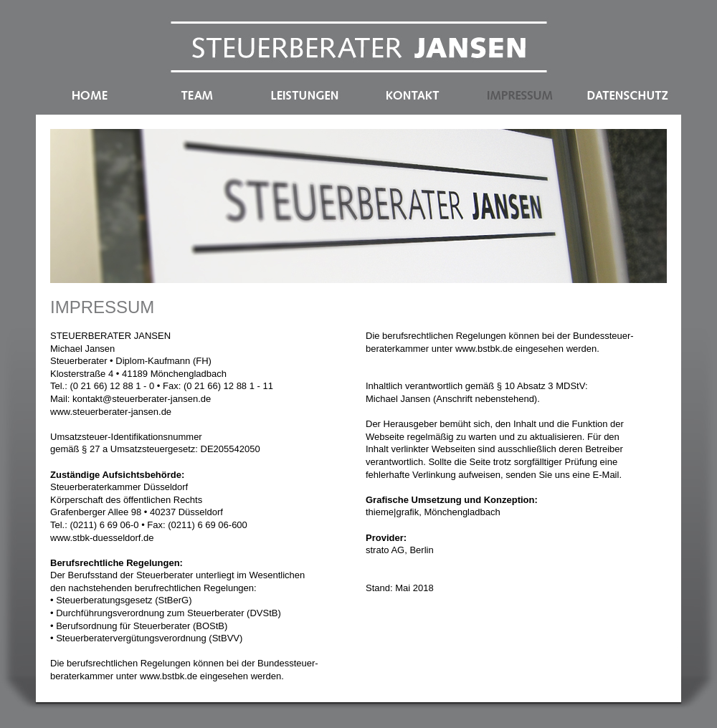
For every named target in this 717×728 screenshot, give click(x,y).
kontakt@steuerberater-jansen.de (142, 399)
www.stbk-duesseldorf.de (102, 538)
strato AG (385, 550)
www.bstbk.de (168, 676)
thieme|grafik (392, 512)
